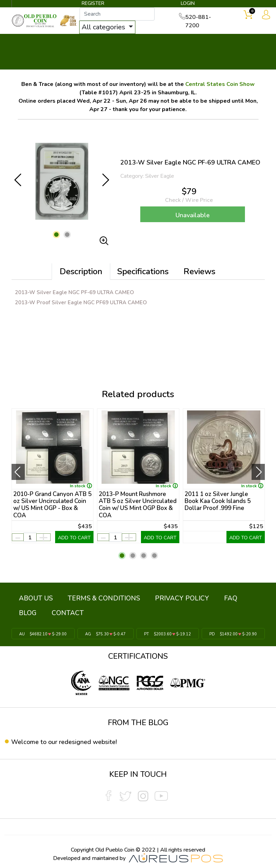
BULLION (29, 43)
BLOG (219, 597)
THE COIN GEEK (186, 53)
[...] (123, 14)
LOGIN (187, 4)
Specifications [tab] (143, 271)
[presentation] (18, 472)
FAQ (198, 597)
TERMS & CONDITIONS (90, 597)
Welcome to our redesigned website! (69, 739)
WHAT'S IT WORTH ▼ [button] (136, 43)
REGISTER (93, 4)
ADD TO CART (74, 538)
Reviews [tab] (199, 271)
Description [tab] (81, 271)
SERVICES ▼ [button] (220, 43)
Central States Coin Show (220, 84)
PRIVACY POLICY (159, 597)
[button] (56, 235)
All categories (111, 27)
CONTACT (30, 612)
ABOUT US (31, 597)
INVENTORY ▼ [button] (72, 43)
